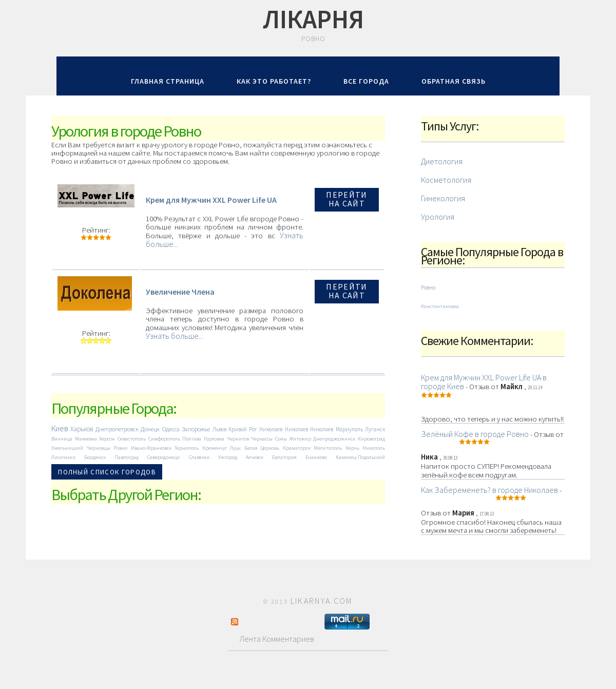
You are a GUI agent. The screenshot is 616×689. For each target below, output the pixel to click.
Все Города (366, 81)
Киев (60, 428)
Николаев (271, 429)
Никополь (374, 448)
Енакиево (316, 457)
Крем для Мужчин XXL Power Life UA (211, 200)
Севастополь (132, 439)
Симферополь (164, 439)
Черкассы (262, 439)
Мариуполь (349, 429)
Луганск (375, 429)
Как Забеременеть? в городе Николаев (489, 490)
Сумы (281, 439)
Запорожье (196, 429)
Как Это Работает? (274, 81)
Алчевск (255, 457)
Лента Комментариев (273, 639)
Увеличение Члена (180, 292)
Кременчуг (215, 448)
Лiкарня (313, 19)
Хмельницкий (67, 448)
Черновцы (99, 448)
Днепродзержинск (334, 439)
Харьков (82, 429)
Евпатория (284, 457)
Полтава (192, 439)
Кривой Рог (243, 429)
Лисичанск (63, 457)
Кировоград (371, 439)
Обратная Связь (454, 81)
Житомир (300, 439)
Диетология (442, 161)
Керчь (352, 448)
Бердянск (95, 457)
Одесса (171, 429)
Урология (438, 217)
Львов (219, 429)
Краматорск (297, 448)
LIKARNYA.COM (322, 601)
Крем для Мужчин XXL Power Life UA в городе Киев (484, 382)
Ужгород (228, 457)
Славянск (199, 457)
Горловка (214, 439)
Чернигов (238, 439)
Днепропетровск (117, 429)
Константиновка (440, 306)
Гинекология (443, 198)
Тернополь (187, 448)
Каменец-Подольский (360, 457)
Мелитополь (328, 448)
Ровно (120, 448)
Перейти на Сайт (346, 199)
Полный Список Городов (107, 472)
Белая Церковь (262, 448)
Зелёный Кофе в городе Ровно (475, 434)
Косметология (446, 180)
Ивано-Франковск (151, 448)
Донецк (150, 429)
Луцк (235, 448)
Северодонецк (163, 457)
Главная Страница (168, 81)
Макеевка (86, 439)
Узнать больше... (175, 336)
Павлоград (127, 457)
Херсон (107, 439)
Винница (62, 439)
